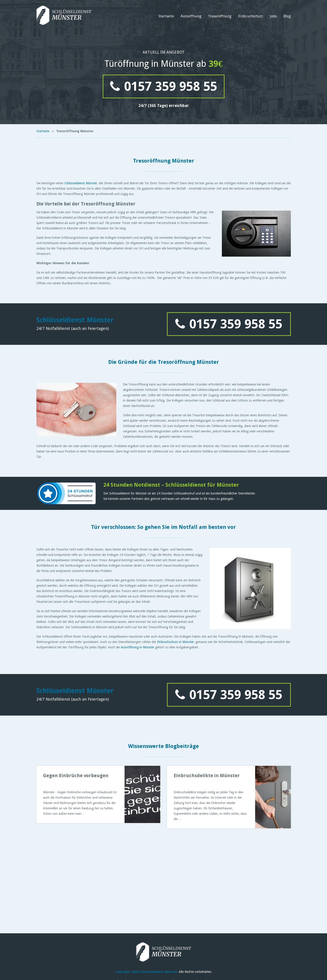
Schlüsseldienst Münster (81, 183)
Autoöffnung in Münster (137, 647)
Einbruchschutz (251, 16)
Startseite (166, 16)
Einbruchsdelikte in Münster (207, 776)
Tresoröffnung (220, 16)
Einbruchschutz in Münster (175, 642)
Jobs (273, 16)
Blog (287, 16)
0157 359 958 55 (164, 86)
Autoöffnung (191, 16)
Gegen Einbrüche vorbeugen (76, 776)
